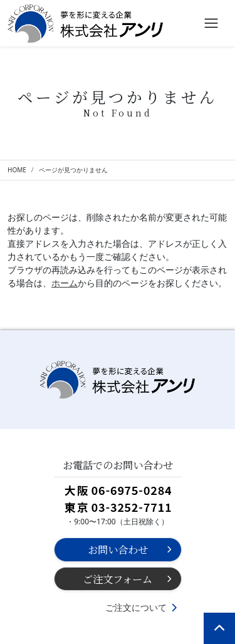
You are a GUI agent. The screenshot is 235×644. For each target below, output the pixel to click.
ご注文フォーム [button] (118, 579)
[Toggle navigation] (211, 23)
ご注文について (136, 607)
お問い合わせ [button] (118, 549)
